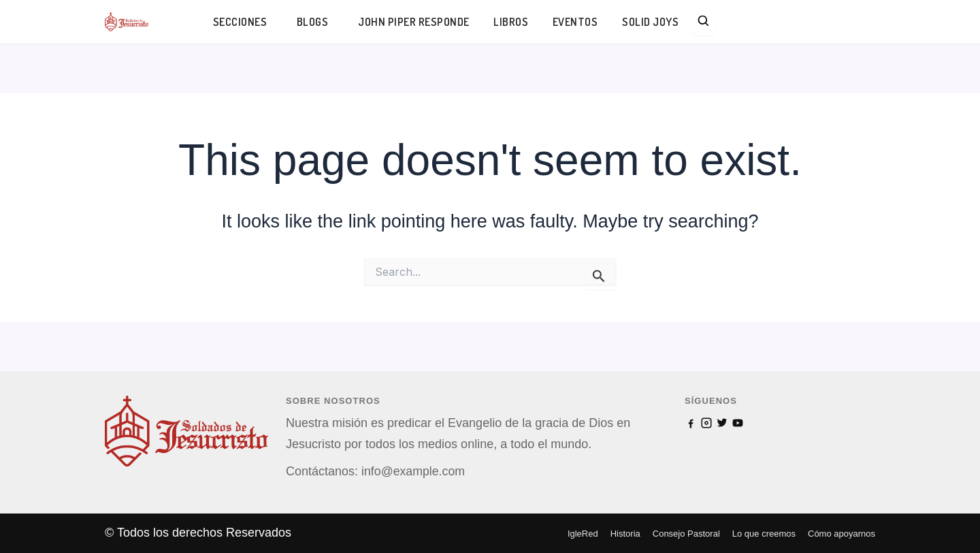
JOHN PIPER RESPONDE (414, 22)
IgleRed (583, 534)
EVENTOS (577, 22)
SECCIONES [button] (240, 22)
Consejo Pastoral (686, 534)
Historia (625, 534)
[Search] (705, 22)
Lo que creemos (764, 534)
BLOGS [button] (313, 22)
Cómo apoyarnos (842, 534)
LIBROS (512, 22)
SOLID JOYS (652, 22)
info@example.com (414, 471)
